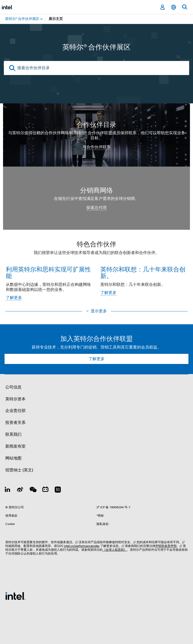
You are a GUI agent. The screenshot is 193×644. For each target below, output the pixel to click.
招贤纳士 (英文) (19, 470)
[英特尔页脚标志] (15, 596)
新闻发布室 (15, 446)
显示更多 (99, 311)
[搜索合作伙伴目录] (96, 68)
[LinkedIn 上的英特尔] (8, 490)
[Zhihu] (58, 490)
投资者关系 (15, 423)
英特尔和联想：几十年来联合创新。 (143, 272)
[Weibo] (20, 490)
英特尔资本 (15, 399)
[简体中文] (173, 7)
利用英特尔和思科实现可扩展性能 (48, 272)
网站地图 (13, 458)
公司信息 (13, 387)
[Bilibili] (45, 490)
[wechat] (33, 490)
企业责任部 (15, 411)
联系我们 (13, 434)
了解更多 (14, 298)
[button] (96, 272)
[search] (12, 68)
